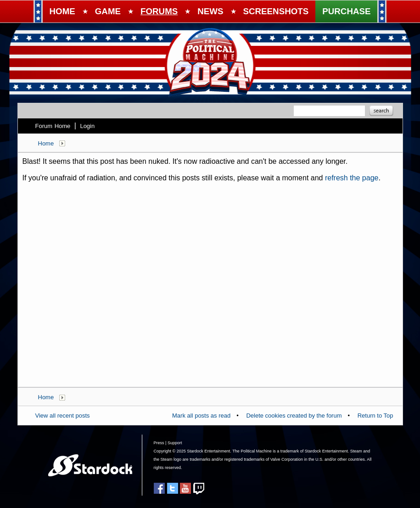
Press (159, 443)
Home (46, 143)
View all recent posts (63, 416)
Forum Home (53, 126)
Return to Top (375, 416)
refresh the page (352, 178)
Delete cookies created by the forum (294, 416)
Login (87, 126)
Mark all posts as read (201, 416)
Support (175, 443)
